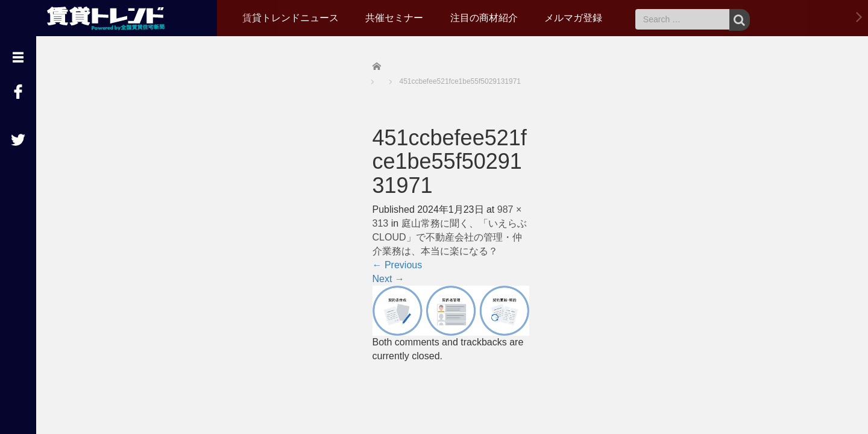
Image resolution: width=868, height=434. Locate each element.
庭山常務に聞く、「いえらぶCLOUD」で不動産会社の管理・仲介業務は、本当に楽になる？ (450, 237)
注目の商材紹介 (484, 18)
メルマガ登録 (573, 18)
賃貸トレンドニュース (291, 18)
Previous (398, 265)
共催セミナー (394, 18)
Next (388, 279)
